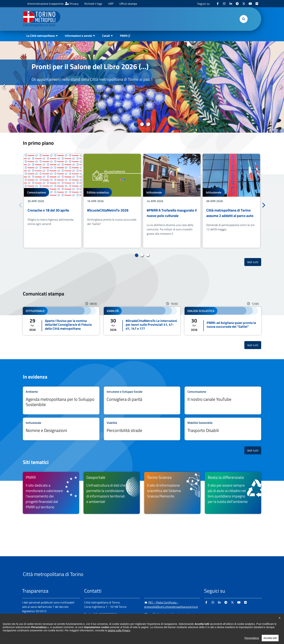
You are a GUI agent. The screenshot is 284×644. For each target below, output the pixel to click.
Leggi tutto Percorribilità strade (142, 429)
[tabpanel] (142, 87)
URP (111, 4)
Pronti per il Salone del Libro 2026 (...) (90, 66)
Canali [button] (106, 36)
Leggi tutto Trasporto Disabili (223, 429)
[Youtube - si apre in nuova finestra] (250, 4)
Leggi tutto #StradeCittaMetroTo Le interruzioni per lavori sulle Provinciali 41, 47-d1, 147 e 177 (142, 321)
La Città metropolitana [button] (41, 36)
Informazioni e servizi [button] (78, 36)
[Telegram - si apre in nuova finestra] (237, 4)
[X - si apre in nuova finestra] (244, 4)
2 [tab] (142, 124)
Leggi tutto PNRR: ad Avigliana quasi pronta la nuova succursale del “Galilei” (223, 321)
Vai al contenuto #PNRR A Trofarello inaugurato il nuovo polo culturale (172, 201)
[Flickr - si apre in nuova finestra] (257, 4)
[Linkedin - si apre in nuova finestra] (231, 4)
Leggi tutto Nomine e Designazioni (61, 429)
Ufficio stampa (128, 4)
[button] (244, 19)
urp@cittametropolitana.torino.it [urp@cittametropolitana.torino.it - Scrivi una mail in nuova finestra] (166, 614)
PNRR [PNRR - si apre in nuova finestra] (124, 36)
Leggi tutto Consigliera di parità (142, 400)
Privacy (74, 4)
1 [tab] (136, 124)
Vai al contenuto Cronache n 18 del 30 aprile (53, 201)
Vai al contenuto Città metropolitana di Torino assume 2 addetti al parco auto (231, 201)
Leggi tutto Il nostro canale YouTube (223, 400)
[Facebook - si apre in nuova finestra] (218, 4)
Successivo (280, 87)
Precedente (4, 87)
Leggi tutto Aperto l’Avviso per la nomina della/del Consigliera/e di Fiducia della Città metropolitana (61, 321)
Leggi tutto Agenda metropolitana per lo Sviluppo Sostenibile (61, 400)
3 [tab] (148, 124)
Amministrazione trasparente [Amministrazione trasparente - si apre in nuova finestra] (45, 4)
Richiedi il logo (93, 4)
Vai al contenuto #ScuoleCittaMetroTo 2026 (112, 201)
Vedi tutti (254, 262)
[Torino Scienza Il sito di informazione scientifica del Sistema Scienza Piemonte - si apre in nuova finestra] (172, 493)
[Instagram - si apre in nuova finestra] (224, 4)
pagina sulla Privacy (119, 637)
